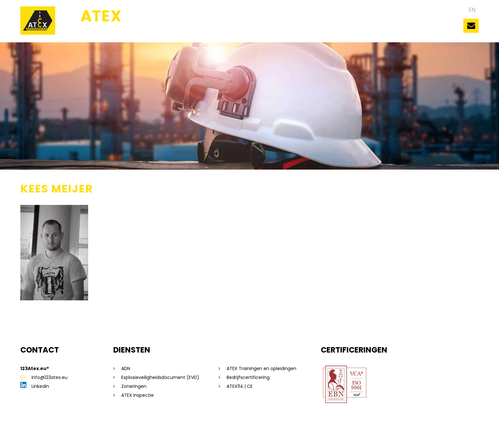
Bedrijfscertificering (248, 377)
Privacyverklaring (127, 433)
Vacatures (391, 28)
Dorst (329, 433)
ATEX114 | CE (240, 386)
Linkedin (35, 386)
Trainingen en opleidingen (267, 28)
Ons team (206, 28)
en (472, 10)
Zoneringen (134, 386)
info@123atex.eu (44, 377)
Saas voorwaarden (227, 433)
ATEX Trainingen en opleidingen (261, 368)
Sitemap (68, 433)
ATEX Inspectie (137, 395)
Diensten (327, 28)
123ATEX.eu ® (165, 28)
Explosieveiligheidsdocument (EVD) (160, 377)
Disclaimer (92, 433)
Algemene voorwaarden (176, 433)
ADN (126, 368)
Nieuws (358, 28)
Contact (427, 28)
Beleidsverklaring (269, 433)
